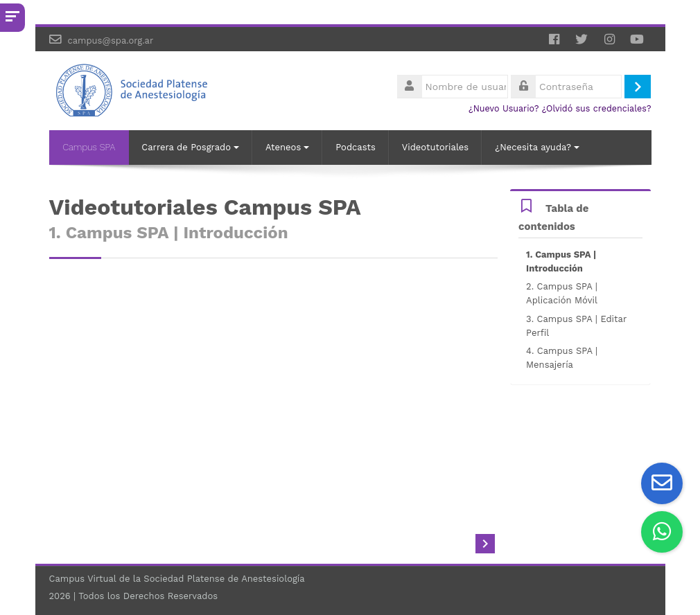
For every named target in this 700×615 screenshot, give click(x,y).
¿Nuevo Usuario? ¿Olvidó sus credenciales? (560, 108)
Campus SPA (89, 147)
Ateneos (287, 147)
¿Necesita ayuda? (537, 147)
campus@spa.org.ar (110, 41)
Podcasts (356, 147)
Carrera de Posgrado (190, 147)
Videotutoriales (435, 147)
